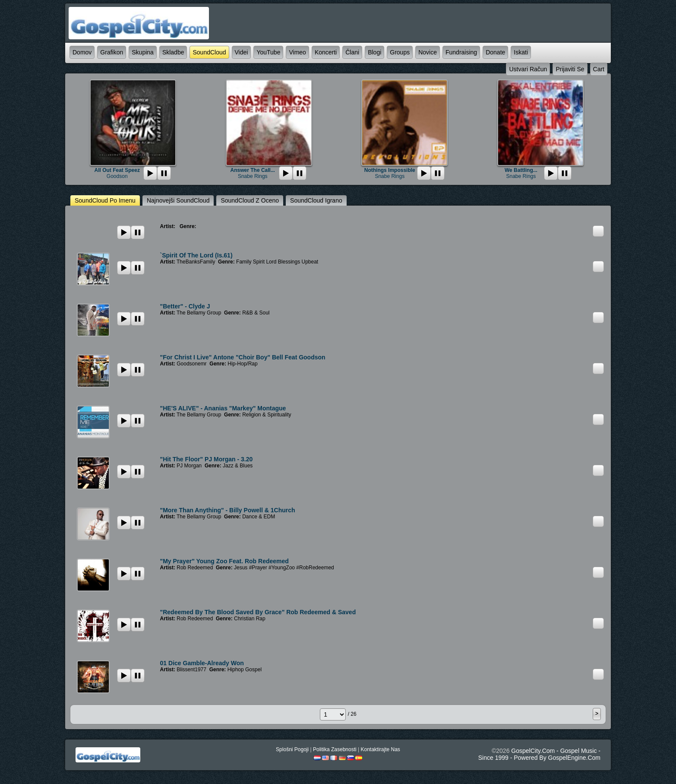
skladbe (173, 52)
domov (82, 52)
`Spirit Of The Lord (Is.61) (196, 255)
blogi (374, 52)
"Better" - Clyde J (185, 306)
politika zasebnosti (335, 749)
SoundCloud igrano (316, 200)
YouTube (268, 52)
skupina (143, 52)
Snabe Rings (253, 176)
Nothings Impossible (390, 170)
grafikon (112, 52)
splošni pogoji (292, 749)
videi (242, 52)
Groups (400, 52)
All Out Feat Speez (117, 170)
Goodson (117, 176)
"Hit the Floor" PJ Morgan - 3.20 (207, 459)
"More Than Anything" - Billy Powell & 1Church (228, 510)
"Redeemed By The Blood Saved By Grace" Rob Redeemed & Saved (258, 612)
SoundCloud (209, 52)
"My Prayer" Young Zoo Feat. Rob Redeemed (224, 561)
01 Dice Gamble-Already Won (202, 663)
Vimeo (297, 52)
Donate (495, 52)
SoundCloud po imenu (105, 200)
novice (428, 52)
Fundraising (461, 52)
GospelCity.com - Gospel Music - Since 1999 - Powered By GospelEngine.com (539, 754)
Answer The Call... (253, 170)
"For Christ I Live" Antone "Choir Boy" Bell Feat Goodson (243, 357)
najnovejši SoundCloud (178, 200)
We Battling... (521, 170)
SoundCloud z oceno (250, 200)
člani (352, 52)
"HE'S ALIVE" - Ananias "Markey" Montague (223, 408)
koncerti (326, 52)
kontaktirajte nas (380, 749)
